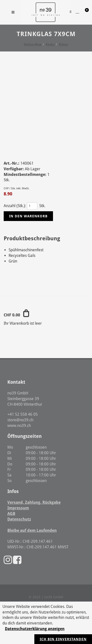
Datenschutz (19, 519)
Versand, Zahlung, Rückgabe (34, 502)
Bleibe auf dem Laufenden (32, 530)
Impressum (18, 508)
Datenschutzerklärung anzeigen (35, 629)
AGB (11, 514)
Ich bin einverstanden (63, 639)
